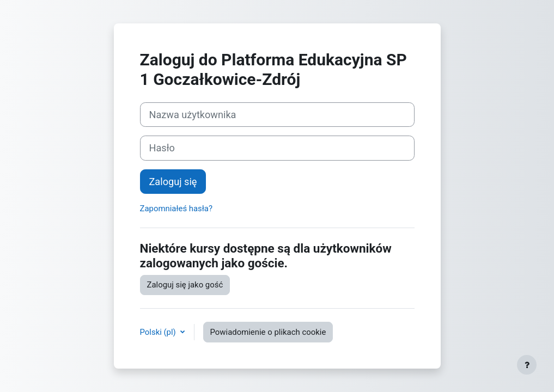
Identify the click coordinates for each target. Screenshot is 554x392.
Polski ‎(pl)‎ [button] (159, 332)
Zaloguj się (173, 182)
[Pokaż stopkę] (527, 365)
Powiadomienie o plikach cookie (268, 332)
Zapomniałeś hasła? (176, 209)
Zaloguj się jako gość (185, 285)
